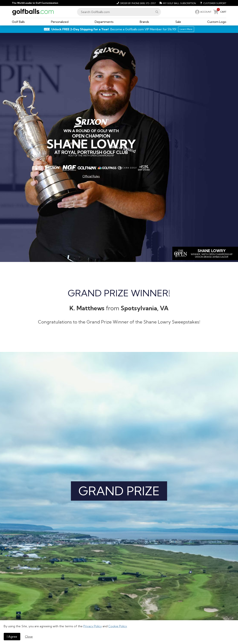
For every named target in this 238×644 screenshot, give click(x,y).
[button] (157, 12)
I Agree (12, 637)
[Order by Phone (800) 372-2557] (136, 3)
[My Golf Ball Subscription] (177, 3)
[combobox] (119, 12)
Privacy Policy (93, 626)
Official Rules (91, 176)
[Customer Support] (212, 3)
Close (29, 637)
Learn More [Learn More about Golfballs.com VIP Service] (186, 29)
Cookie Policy (118, 626)
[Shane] (205, 253)
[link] (203, 12)
